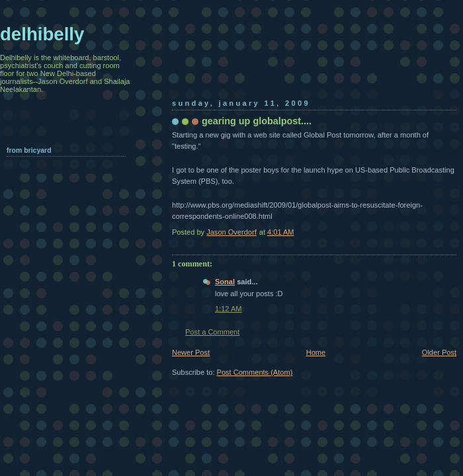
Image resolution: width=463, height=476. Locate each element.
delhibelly (42, 34)
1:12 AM (229, 309)
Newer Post (191, 352)
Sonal (225, 282)
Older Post (439, 352)
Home (316, 352)
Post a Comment (212, 332)
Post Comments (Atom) (255, 372)
